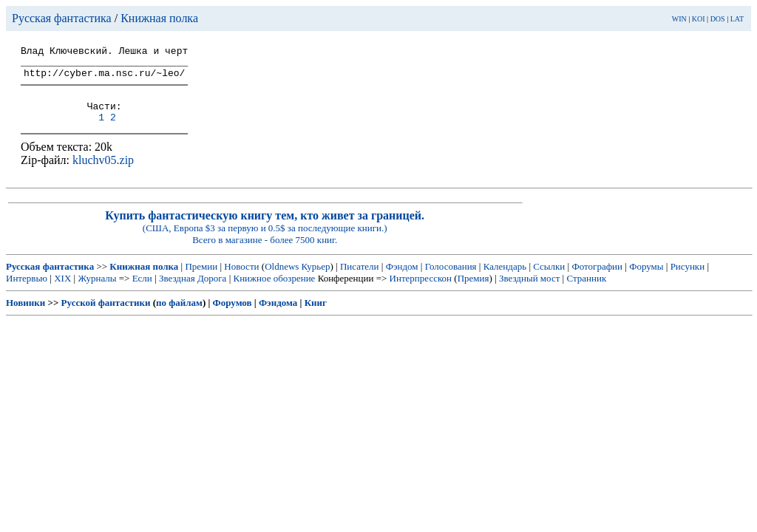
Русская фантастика (62, 18)
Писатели (360, 280)
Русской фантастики (106, 316)
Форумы (646, 280)
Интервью (27, 291)
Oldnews (282, 280)
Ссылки (549, 280)
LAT (737, 19)
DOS (718, 19)
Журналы (97, 291)
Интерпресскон (421, 291)
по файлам (179, 316)
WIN (679, 19)
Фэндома (278, 316)
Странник (586, 291)
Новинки (26, 316)
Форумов (232, 316)
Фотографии (597, 280)
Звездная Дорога (193, 291)
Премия (473, 291)
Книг (316, 316)
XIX (62, 291)
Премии (201, 280)
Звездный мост (529, 291)
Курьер (316, 280)
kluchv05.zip (103, 173)
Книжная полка (159, 18)
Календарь (505, 280)
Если (142, 291)
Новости (241, 280)
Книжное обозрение (274, 291)
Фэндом (402, 280)
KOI (699, 19)
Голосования (451, 280)
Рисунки (688, 280)
